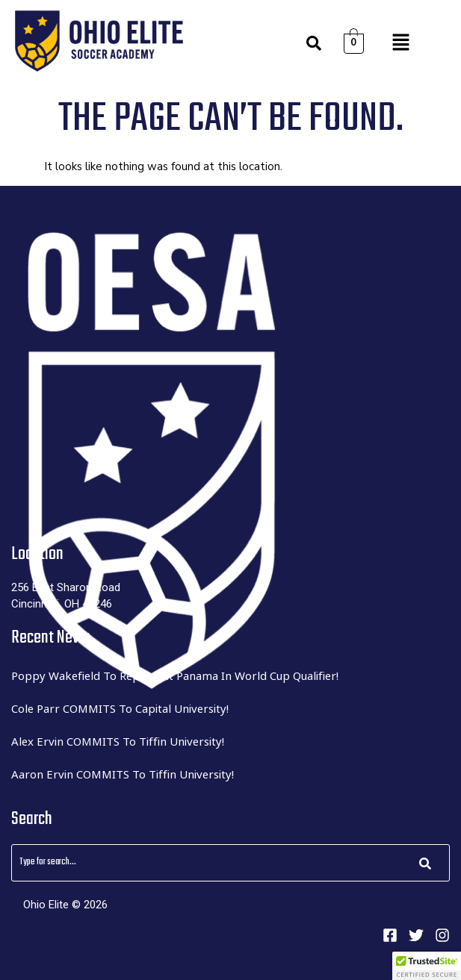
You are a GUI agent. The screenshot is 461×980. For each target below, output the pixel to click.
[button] (400, 43)
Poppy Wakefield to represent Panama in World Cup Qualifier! (175, 675)
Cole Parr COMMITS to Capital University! (120, 708)
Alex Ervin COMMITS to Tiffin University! (118, 741)
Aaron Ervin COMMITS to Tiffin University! (123, 774)
